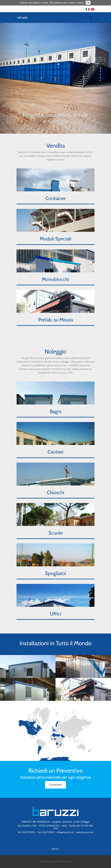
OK (88, 3)
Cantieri (55, 452)
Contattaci (55, 785)
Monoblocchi (55, 280)
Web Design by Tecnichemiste (56, 862)
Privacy (80, 3)
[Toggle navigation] (91, 18)
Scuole (56, 533)
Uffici (55, 614)
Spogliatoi (56, 574)
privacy (55, 849)
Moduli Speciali (55, 239)
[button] (8, 78)
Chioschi (55, 493)
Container (56, 199)
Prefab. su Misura (56, 320)
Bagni (56, 412)
